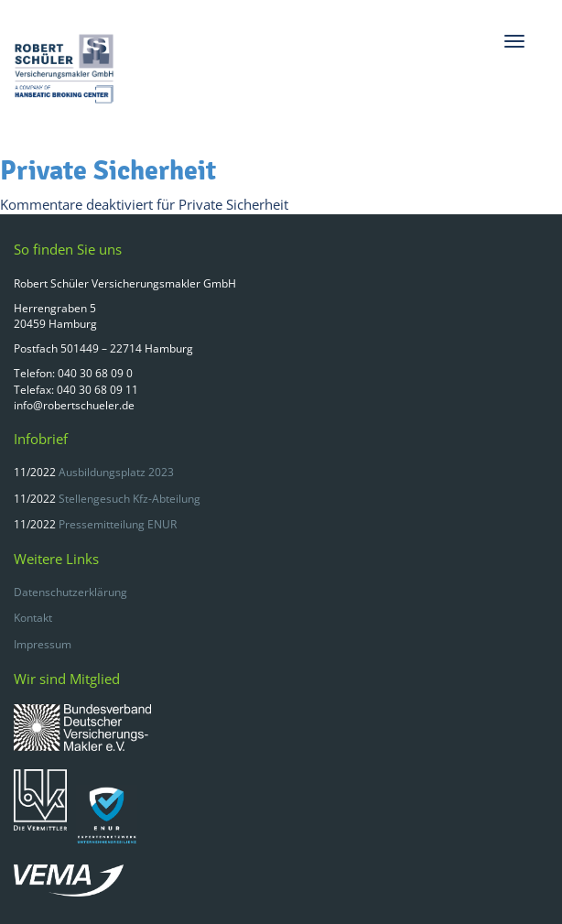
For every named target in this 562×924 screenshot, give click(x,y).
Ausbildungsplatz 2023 (116, 472)
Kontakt (33, 618)
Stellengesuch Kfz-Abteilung (130, 499)
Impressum (43, 644)
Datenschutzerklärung (70, 592)
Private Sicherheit (108, 171)
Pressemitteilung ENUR (118, 524)
